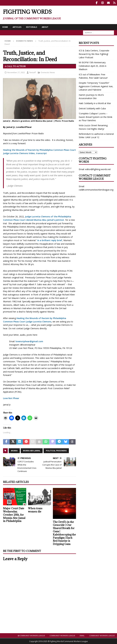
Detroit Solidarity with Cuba (92, 108)
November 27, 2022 (16, 72)
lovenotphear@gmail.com (29, 341)
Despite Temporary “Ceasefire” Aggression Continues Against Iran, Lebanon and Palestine (96, 86)
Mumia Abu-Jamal (32, 450)
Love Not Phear (11, 398)
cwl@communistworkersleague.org (96, 189)
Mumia (14, 450)
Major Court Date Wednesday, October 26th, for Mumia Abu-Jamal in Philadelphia (14, 514)
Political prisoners (56, 450)
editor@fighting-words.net (98, 169)
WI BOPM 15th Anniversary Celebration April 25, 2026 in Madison (93, 66)
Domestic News (48, 72)
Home (5, 27)
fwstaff (33, 72)
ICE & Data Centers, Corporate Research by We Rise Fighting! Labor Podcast (94, 54)
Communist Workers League (62, 635)
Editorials (32, 27)
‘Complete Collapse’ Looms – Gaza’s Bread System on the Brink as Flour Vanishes (96, 117)
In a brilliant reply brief (50, 240)
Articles (17, 27)
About (45, 27)
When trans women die (35, 510)
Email (82, 635)
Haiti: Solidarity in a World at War (95, 103)
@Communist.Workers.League (31, 635)
